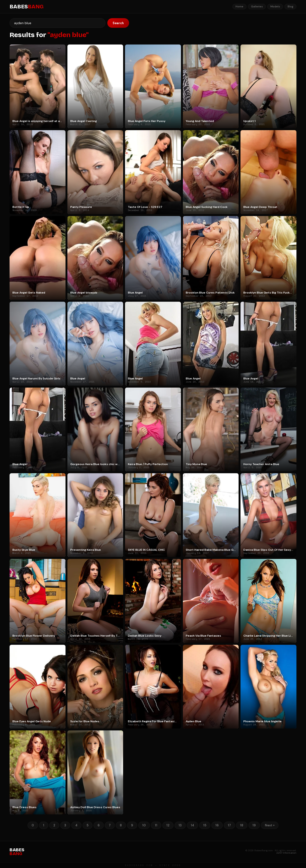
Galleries (257, 6)
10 (144, 825)
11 (156, 825)
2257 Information (286, 853)
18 (242, 825)
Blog (290, 6)
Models (275, 6)
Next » (270, 825)
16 (217, 825)
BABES (27, 7)
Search (118, 23)
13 (180, 825)
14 (192, 825)
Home (239, 6)
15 (205, 825)
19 (254, 825)
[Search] (57, 23)
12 (168, 825)
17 (229, 825)
